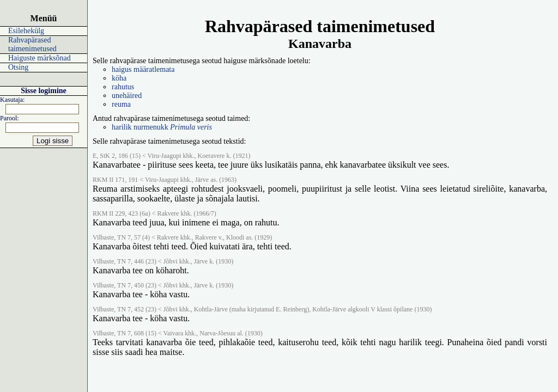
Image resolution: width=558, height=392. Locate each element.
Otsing (18, 67)
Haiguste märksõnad (40, 58)
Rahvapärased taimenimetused (32, 44)
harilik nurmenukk (162, 127)
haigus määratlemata (143, 69)
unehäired (127, 96)
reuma (121, 104)
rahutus (123, 87)
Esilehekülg (26, 31)
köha (119, 78)
